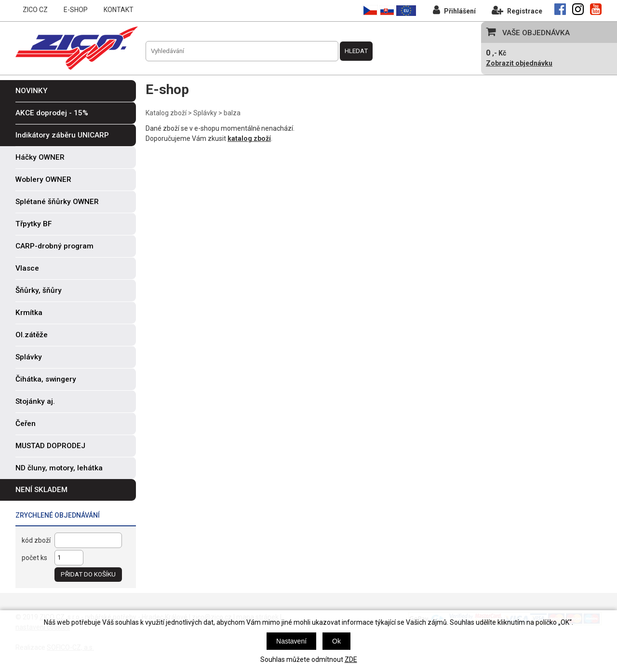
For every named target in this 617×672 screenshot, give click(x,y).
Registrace (517, 10)
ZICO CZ (35, 10)
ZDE (351, 659)
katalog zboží (249, 138)
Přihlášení (454, 10)
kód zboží (36, 540)
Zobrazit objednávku (519, 63)
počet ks (34, 558)
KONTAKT (119, 10)
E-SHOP (76, 10)
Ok (336, 641)
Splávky (205, 113)
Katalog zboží (166, 113)
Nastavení (291, 641)
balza (232, 113)
